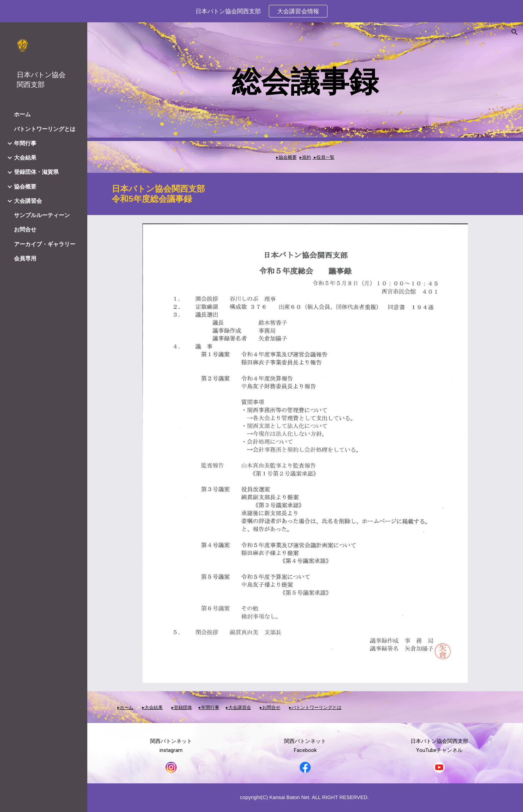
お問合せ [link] (25, 230)
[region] (261, 11)
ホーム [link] (22, 114)
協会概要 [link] (25, 187)
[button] (515, 32)
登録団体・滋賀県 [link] (36, 172)
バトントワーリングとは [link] (45, 129)
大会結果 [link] (25, 158)
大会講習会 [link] (28, 201)
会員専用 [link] (25, 259)
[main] (305, 82)
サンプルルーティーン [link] (42, 215)
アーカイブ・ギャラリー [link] (45, 244)
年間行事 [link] (25, 143)
